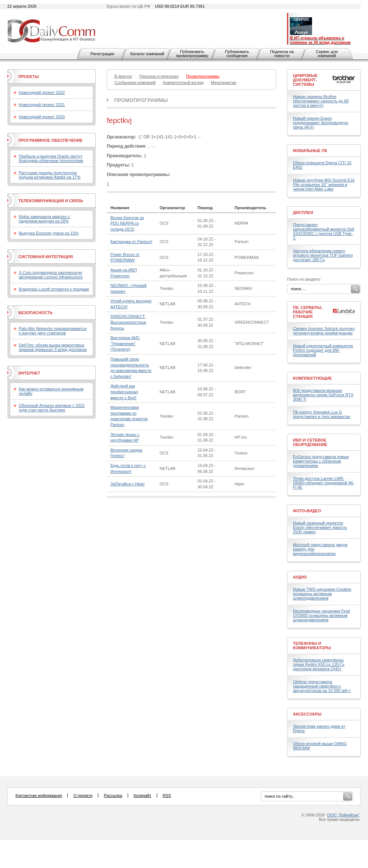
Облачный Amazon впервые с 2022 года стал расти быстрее (52, 408)
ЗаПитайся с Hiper (128, 484)
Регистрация (102, 54)
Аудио (300, 577)
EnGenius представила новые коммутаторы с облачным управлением (321, 461)
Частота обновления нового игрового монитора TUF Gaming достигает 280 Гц (323, 255)
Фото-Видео (307, 511)
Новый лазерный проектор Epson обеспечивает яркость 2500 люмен (320, 527)
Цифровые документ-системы (305, 80)
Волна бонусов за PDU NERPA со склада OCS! (127, 223)
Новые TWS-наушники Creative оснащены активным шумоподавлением (322, 594)
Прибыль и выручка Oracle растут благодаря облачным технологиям (51, 158)
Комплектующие (312, 378)
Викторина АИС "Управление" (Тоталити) (125, 343)
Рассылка (113, 795)
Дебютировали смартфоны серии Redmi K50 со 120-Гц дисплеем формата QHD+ (319, 664)
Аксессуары (307, 714)
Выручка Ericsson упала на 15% (49, 233)
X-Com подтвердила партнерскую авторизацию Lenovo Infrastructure (51, 275)
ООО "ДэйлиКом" (343, 815)
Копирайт (142, 795)
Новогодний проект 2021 (42, 105)
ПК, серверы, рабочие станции (308, 312)
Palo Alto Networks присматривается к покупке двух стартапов (53, 331)
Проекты (29, 77)
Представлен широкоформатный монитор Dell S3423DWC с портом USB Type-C (323, 231)
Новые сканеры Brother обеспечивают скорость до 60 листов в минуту (321, 101)
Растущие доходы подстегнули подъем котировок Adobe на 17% (50, 175)
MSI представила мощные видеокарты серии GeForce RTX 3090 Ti (323, 395)
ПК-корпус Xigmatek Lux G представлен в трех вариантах (321, 414)
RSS (167, 795)
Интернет (29, 373)
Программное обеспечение (51, 140)
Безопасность (36, 313)
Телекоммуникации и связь (51, 201)
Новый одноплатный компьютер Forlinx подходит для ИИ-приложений (323, 350)
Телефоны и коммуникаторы (312, 646)
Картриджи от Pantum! (131, 242)
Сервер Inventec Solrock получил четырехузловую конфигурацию (324, 331)
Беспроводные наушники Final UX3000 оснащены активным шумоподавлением (321, 615)
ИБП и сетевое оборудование (310, 442)
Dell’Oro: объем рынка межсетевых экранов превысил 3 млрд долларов (53, 347)
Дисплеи (303, 212)
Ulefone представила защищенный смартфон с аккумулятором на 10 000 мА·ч (322, 686)
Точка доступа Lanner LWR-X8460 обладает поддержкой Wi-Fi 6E (324, 483)
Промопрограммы (141, 100)
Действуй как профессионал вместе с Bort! (124, 392)
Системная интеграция (46, 257)
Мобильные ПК (310, 151)
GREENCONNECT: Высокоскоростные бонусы (128, 322)
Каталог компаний (147, 54)
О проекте (83, 795)
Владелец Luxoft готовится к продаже (54, 289)
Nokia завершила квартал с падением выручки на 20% (44, 219)
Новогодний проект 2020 (42, 117)
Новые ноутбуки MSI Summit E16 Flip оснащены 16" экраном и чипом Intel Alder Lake (324, 185)
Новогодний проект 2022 (42, 92)
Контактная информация (39, 795)
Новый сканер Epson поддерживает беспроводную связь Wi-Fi (321, 123)
